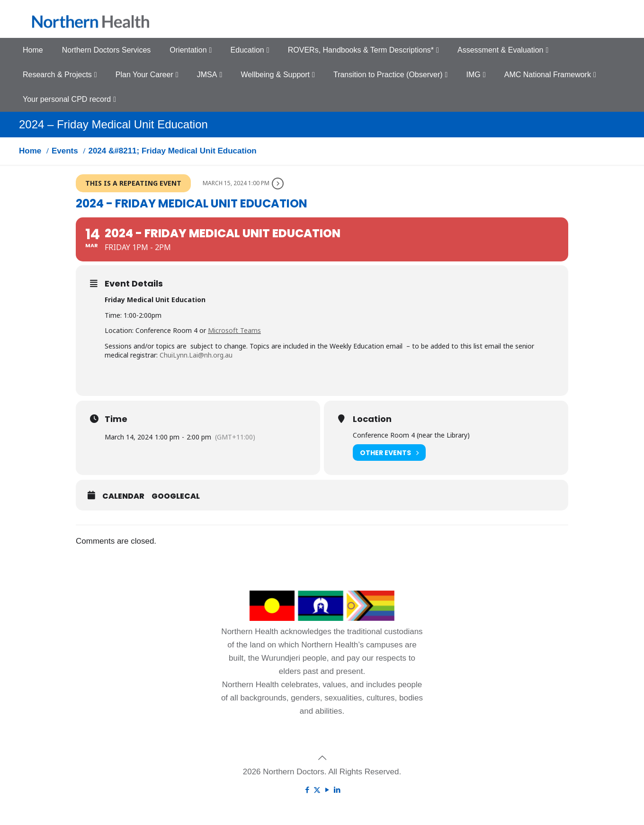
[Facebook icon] (307, 790)
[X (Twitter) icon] (317, 790)
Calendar (123, 496)
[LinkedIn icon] (337, 790)
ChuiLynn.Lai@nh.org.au (196, 355)
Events (65, 151)
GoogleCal (176, 496)
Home (30, 151)
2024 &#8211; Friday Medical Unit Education (172, 151)
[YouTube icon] (327, 790)
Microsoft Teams (234, 330)
